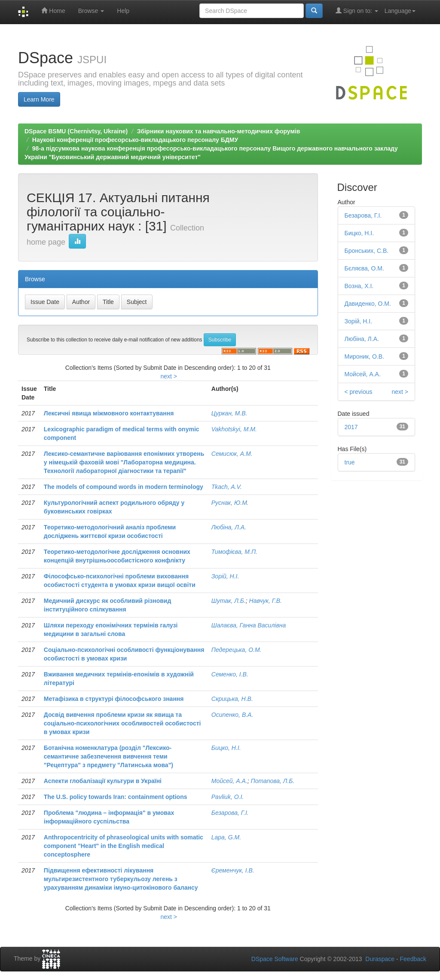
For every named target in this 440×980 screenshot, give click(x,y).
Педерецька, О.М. (237, 650)
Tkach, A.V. (227, 487)
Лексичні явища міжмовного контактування (109, 413)
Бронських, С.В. (367, 251)
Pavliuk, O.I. (228, 797)
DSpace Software (275, 959)
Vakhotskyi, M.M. (234, 429)
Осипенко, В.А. (232, 715)
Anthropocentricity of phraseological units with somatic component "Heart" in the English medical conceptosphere (124, 846)
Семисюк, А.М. (232, 454)
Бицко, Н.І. (226, 748)
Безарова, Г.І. (230, 813)
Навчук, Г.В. (266, 601)
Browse (91, 11)
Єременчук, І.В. (233, 870)
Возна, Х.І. (359, 286)
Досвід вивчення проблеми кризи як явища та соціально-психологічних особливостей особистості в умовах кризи (122, 723)
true (350, 462)
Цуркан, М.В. (229, 413)
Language (400, 11)
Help (123, 11)
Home (53, 11)
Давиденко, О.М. (368, 304)
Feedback (413, 959)
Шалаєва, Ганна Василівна (249, 625)
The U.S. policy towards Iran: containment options (116, 797)
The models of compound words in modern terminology (124, 487)
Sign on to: (357, 11)
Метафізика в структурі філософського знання (114, 699)
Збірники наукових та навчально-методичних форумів (218, 131)
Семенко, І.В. (230, 674)
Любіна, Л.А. (229, 527)
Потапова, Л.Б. (273, 781)
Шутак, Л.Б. (229, 601)
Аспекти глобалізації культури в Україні (103, 781)
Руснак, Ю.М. (230, 503)
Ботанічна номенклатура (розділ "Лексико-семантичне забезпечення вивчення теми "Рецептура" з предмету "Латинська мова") (108, 756)
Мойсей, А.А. (229, 781)
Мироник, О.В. (365, 356)
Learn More (39, 99)
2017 (351, 427)
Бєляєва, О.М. (364, 268)
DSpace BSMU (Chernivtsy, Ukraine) (76, 131)
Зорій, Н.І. (225, 576)
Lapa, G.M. (226, 837)
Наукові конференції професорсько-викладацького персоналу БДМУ (135, 140)
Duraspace (380, 959)
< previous (359, 392)
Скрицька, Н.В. (232, 699)
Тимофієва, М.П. (234, 552)
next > (169, 376)
